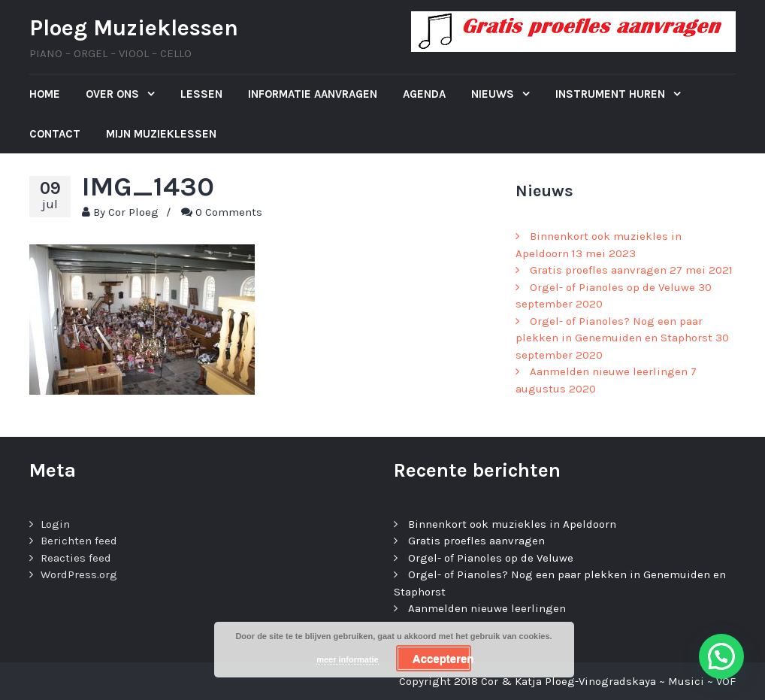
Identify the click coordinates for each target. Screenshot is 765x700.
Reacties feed (76, 558)
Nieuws (494, 94)
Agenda (424, 94)
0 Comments (229, 212)
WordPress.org (79, 574)
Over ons (114, 94)
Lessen (201, 94)
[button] (721, 656)
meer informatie (348, 659)
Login (55, 524)
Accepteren (442, 658)
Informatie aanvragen (313, 94)
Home (45, 94)
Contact (55, 134)
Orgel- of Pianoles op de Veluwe (612, 287)
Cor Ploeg (133, 212)
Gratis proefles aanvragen (598, 270)
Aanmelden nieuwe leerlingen (609, 371)
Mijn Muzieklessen (161, 134)
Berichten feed (79, 541)
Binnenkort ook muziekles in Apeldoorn (512, 524)
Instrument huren (612, 94)
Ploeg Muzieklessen (134, 28)
